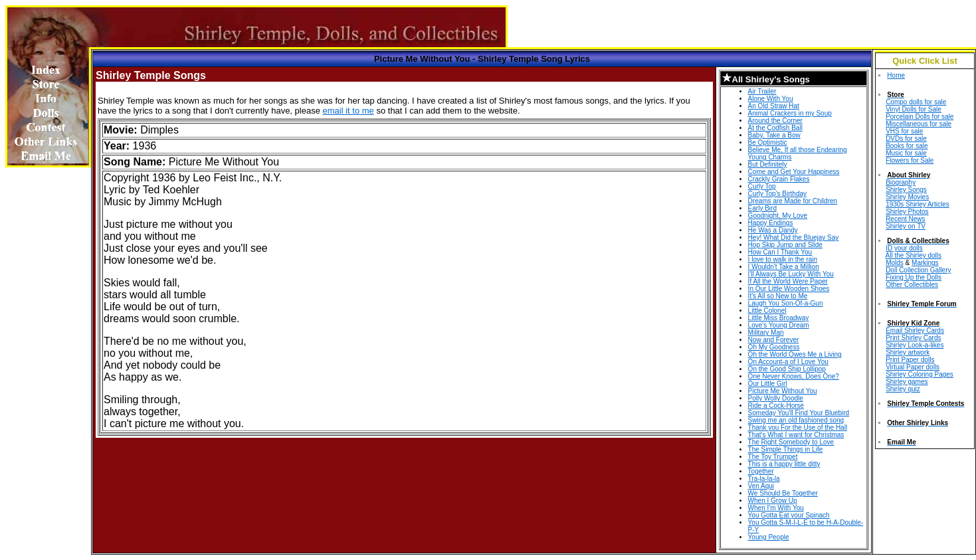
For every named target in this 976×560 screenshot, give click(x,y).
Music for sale (906, 153)
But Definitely (768, 164)
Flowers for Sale (910, 160)
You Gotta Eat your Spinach (789, 515)
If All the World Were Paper (788, 281)
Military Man (766, 332)
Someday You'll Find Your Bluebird (799, 413)
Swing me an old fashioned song (796, 420)
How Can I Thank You (780, 252)
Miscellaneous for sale (919, 124)
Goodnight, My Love (778, 216)
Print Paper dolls (910, 360)
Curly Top (762, 186)
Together (761, 471)
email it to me (348, 111)
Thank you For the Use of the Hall (798, 427)
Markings (925, 263)
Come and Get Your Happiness (794, 172)
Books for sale (907, 146)
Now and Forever (774, 340)
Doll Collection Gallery (918, 270)
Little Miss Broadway (779, 318)
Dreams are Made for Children (793, 201)
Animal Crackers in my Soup (790, 113)
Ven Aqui (761, 486)
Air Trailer (762, 91)
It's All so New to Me (778, 296)
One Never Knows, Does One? (794, 376)
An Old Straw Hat (774, 106)
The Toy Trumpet (773, 457)
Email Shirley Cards (915, 330)
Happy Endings (771, 223)
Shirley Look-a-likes (915, 345)
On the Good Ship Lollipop (787, 369)
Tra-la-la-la (764, 479)
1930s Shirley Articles (918, 204)
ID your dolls (904, 248)
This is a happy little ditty (784, 464)
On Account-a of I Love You (788, 362)
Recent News (905, 219)
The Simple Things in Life (786, 449)
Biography (901, 182)
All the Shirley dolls (914, 255)
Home (896, 75)
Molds (895, 263)
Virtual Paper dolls (913, 367)
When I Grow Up (773, 501)
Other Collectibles (912, 285)
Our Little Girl (768, 384)
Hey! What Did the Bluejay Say (794, 237)
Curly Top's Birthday (777, 194)
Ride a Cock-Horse (776, 406)
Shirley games (907, 382)
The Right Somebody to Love (791, 442)
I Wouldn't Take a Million (784, 267)
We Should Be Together (783, 493)
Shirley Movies (907, 197)
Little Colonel (767, 311)
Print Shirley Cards (913, 338)
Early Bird (762, 208)
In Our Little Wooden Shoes (789, 289)
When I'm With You (776, 508)
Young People (769, 537)
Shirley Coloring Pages (920, 374)
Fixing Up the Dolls (914, 277)
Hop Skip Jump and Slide (785, 245)
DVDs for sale (906, 139)
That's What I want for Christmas (796, 435)
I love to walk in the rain (783, 259)
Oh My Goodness (774, 347)
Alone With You (771, 99)
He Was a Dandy (773, 230)
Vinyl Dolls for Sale (914, 109)
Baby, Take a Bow (774, 135)
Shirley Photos (907, 212)
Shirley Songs (906, 190)
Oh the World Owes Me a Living (795, 354)
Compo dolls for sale (916, 102)
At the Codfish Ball (775, 128)
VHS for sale (904, 131)
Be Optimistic (768, 142)
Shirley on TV (906, 226)
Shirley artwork (908, 352)
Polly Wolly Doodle (776, 398)
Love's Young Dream (779, 325)
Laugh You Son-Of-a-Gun (786, 303)
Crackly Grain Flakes (779, 179)
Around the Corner (775, 121)
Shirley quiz (903, 389)
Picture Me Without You (783, 391)
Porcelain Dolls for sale (920, 117)
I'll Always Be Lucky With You (791, 274)
